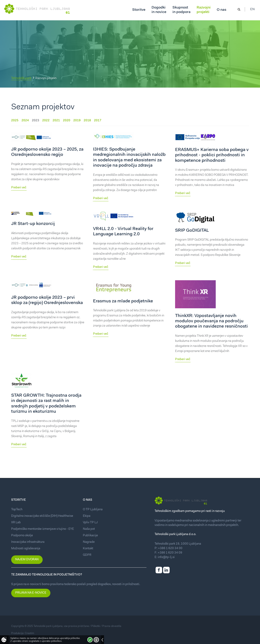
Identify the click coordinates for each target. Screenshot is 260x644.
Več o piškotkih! (96, 640)
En (254, 10)
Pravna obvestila (112, 626)
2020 (67, 121)
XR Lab (16, 523)
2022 (46, 121)
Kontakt (88, 549)
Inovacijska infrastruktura (28, 542)
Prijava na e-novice (31, 593)
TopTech (17, 510)
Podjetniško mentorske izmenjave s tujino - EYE (43, 529)
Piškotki (96, 626)
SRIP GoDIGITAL (192, 231)
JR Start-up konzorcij (33, 224)
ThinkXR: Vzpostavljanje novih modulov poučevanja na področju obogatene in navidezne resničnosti (211, 321)
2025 (15, 121)
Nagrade (89, 542)
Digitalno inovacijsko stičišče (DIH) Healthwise (42, 516)
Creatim (29, 633)
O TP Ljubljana (93, 510)
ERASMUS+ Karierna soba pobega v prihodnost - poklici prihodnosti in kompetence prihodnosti (212, 155)
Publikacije (90, 536)
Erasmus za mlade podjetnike (123, 301)
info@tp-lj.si (166, 557)
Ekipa (87, 516)
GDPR (87, 555)
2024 (25, 121)
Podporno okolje (22, 536)
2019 (77, 121)
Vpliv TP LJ (90, 523)
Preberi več (19, 188)
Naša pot (89, 529)
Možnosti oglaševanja (26, 549)
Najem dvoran (27, 560)
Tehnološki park (21, 78)
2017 (98, 121)
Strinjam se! (90, 640)
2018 (87, 121)
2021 (56, 121)
